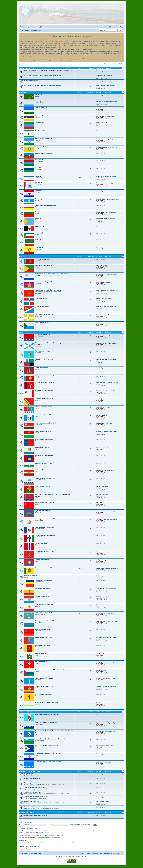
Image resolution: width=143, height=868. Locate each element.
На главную (25, 853)
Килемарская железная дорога (106, 183)
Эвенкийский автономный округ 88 (48, 754)
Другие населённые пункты (34, 787)
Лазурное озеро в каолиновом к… (107, 686)
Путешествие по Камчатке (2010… (107, 274)
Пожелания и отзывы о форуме (36, 815)
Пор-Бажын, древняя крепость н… (107, 219)
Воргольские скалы (102, 487)
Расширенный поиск (121, 30)
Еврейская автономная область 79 (48, 703)
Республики (23, 92)
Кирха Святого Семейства (104, 423)
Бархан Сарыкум (102, 123)
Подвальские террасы (103, 597)
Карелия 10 (39, 160)
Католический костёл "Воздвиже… (107, 638)
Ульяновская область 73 (44, 678)
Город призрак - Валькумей (105, 746)
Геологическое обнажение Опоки (106, 391)
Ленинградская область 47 (45, 478)
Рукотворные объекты (33, 783)
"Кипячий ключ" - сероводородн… (107, 519)
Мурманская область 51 (44, 511)
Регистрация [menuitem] (114, 27)
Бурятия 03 (39, 116)
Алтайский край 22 (42, 259)
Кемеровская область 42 (44, 439)
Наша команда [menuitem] (86, 853)
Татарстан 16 (40, 212)
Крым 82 (38, 176)
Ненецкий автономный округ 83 (47, 723)
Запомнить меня (86, 825)
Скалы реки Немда (102, 448)
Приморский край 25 (42, 306)
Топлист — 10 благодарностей (29, 847)
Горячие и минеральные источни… (107, 323)
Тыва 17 (38, 218)
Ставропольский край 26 (44, 315)
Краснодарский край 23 (44, 282)
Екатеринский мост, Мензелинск (106, 212)
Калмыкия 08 (40, 147)
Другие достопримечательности (36, 797)
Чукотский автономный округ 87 (47, 745)
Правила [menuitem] (44, 27)
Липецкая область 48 (43, 486)
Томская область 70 (42, 654)
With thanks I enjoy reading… (105, 75)
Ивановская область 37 (44, 407)
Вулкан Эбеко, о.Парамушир (105, 613)
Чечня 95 (38, 239)
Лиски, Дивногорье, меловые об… (107, 399)
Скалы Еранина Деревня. (104, 299)
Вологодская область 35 (44, 390)
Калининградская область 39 (46, 423)
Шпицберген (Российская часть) (30, 771)
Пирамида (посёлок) (103, 801)
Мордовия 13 (40, 191)
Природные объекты (32, 778)
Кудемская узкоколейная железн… (107, 343)
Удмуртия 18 (39, 227)
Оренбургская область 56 (44, 552)
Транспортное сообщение (34, 792)
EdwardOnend (100, 569)
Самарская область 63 (43, 596)
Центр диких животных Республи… (107, 147)
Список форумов (36, 853)
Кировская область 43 (43, 447)
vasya (30, 849)
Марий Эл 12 (40, 183)
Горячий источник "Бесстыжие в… (107, 315)
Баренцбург (29, 774)
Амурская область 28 (43, 335)
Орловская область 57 (43, 560)
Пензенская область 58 (43, 568)
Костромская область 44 (44, 455)
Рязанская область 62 (43, 588)
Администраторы (30, 837)
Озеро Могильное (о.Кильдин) (106, 511)
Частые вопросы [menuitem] (34, 27)
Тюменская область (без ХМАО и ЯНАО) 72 (51, 670)
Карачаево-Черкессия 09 (44, 153)
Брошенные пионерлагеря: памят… (107, 568)
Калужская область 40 (43, 431)
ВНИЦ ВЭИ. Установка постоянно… (107, 503)
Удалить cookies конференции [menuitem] (102, 853)
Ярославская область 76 (44, 694)
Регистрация (28, 822)
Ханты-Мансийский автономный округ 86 (50, 739)
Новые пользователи (54, 837)
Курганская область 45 (43, 463)
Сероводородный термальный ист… (108, 383)
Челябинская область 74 (44, 686)
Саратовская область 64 (44, 605)
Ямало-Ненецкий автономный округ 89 (49, 762)
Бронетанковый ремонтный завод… (107, 307)
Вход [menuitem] (122, 27)
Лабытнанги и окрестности (105, 762)
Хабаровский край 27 (43, 323)
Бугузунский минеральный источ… (107, 101)
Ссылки (24, 27)
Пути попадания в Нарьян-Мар (106, 723)
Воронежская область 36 (44, 399)
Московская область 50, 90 (45, 503)
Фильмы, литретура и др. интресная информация (43, 85)
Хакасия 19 (39, 233)
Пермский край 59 (42, 298)
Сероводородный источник (105, 552)
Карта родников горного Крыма (106, 176)
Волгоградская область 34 (45, 382)
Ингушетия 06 (40, 130)
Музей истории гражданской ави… (107, 678)
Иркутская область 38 (43, 415)
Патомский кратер (102, 415)
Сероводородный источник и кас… (107, 621)
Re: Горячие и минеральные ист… (107, 116)
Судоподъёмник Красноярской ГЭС (107, 290)
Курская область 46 (42, 470)
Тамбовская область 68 (44, 637)
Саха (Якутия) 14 (41, 199)
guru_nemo (100, 87)
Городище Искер (101, 670)
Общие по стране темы (27, 68)
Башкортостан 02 (41, 108)
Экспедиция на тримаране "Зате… (107, 731)
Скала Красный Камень (104, 108)
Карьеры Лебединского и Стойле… (107, 360)
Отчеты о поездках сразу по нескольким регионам (43, 75)
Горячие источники (102, 495)
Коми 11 (38, 168)
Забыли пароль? (75, 825)
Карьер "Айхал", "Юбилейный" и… (107, 199)
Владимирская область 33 (45, 376)
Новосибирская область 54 (45, 535)
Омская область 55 (42, 543)
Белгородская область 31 (44, 359)
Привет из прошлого (32, 801)
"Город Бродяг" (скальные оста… (107, 266)
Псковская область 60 (32, 576)
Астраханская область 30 (44, 351)
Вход (20, 822)
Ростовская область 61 (43, 580)
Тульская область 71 (43, 662)
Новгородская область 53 (44, 527)
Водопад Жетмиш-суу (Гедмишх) (106, 139)
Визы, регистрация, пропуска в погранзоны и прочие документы (48, 71)
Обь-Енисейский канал (103, 654)
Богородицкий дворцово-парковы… (107, 662)
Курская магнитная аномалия (105, 470)
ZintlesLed (75, 843)
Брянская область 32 (43, 368)
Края (21, 257)
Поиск (118, 30)
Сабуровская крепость (103, 560)
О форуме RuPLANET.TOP (27, 813)
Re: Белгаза (100, 605)
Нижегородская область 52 (45, 519)
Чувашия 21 (39, 248)
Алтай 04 (38, 101)
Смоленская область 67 (44, 629)
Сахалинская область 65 (44, 613)
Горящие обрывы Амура (104, 335)
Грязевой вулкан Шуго (103, 282)
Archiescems (100, 77)
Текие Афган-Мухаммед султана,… (107, 589)
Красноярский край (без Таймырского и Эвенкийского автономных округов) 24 (49, 291)
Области (22, 332)
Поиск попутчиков (31, 81)
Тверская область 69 (43, 645)
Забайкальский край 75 (43, 266)
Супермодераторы (41, 837)
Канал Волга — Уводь (103, 407)
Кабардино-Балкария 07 (44, 139)
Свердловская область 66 (44, 621)
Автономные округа (26, 712)
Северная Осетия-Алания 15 (45, 205)
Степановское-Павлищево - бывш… (107, 431)
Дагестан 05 (39, 122)
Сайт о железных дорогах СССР (106, 86)
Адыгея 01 (39, 95)
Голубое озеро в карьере (104, 703)
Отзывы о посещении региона (35, 807)
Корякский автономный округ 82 (47, 714)
